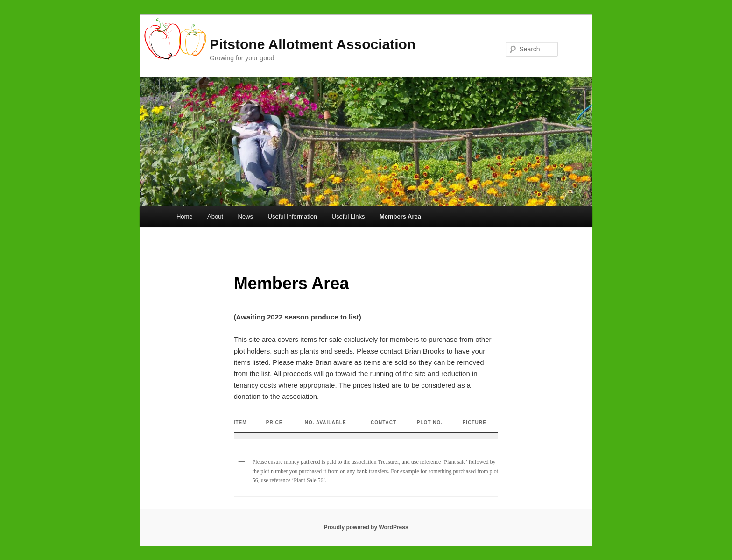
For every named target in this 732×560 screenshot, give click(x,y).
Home (185, 216)
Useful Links (348, 216)
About (215, 216)
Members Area (400, 216)
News (246, 216)
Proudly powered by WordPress (366, 527)
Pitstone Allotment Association (313, 44)
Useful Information (293, 216)
